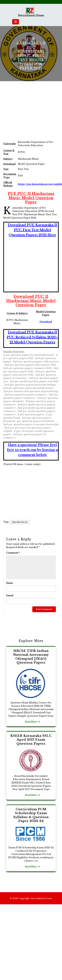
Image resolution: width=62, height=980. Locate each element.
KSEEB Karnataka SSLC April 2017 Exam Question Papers (31, 740)
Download (46, 322)
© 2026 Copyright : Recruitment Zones (31, 898)
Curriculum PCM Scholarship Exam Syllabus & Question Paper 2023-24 (31, 815)
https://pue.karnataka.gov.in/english (40, 184)
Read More (31, 721)
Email (10, 595)
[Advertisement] (26, 114)
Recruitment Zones (31, 16)
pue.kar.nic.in (20, 522)
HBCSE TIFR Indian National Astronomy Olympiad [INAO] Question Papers (31, 657)
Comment (13, 553)
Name (10, 583)
